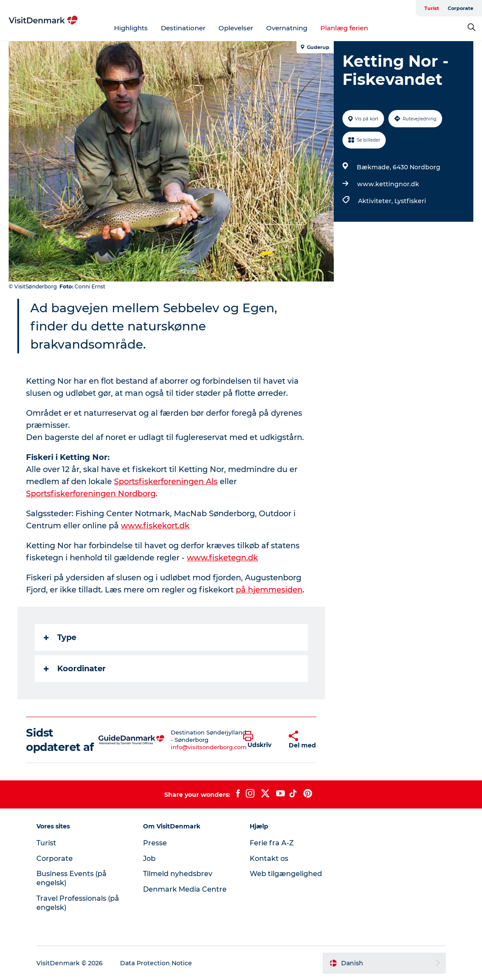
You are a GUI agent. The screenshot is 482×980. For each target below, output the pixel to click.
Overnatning (287, 28)
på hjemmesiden (269, 590)
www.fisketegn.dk (222, 558)
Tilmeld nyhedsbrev (178, 874)
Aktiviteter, (376, 201)
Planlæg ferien (344, 28)
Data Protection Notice (156, 963)
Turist (432, 8)
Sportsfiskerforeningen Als (166, 482)
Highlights (131, 28)
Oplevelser (236, 28)
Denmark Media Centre (185, 889)
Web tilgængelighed (286, 874)
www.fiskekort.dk (155, 526)
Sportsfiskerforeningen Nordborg (91, 494)
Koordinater (75, 669)
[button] (259, 740)
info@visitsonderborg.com (209, 747)
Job (149, 859)
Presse (155, 843)
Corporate (461, 8)
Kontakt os (269, 859)
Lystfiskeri (410, 201)
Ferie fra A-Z (272, 843)
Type (60, 637)
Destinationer (183, 28)
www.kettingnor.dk (388, 184)
